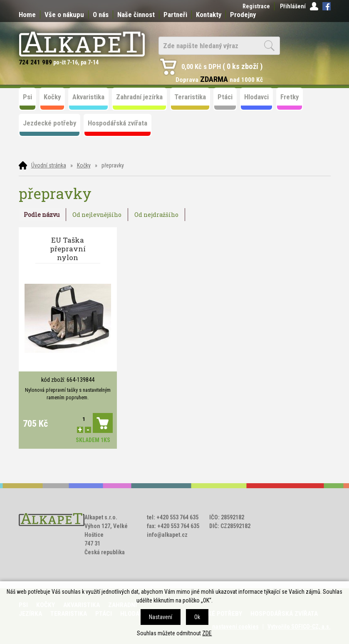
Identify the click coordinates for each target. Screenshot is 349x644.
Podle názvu (42, 215)
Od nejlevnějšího (97, 215)
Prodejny (243, 15)
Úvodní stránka (49, 165)
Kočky (84, 165)
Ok (197, 617)
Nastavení (161, 617)
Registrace (256, 6)
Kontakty (209, 15)
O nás (101, 15)
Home (27, 15)
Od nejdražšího (156, 215)
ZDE (207, 633)
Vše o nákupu (64, 15)
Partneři (175, 15)
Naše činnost (136, 15)
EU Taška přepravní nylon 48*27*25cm (68, 249)
